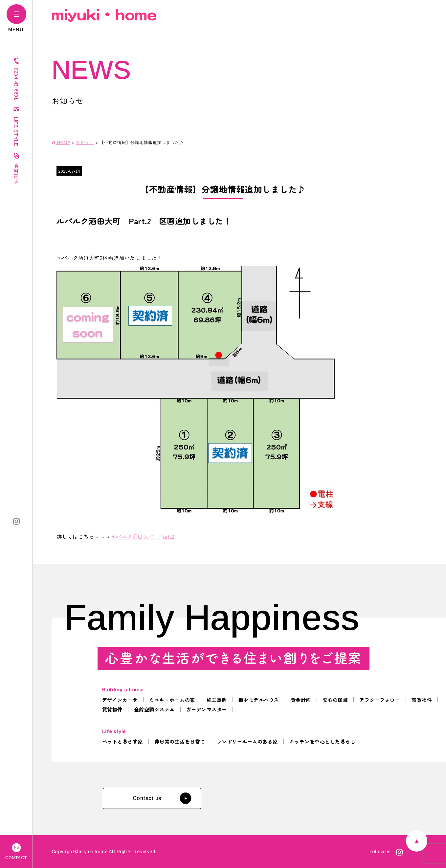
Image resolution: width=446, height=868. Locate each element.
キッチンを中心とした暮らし (323, 741)
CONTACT (16, 851)
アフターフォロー (380, 700)
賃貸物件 (112, 709)
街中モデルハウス (259, 700)
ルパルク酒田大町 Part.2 (143, 536)
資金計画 (301, 700)
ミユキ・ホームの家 (172, 700)
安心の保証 (335, 700)
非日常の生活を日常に (180, 741)
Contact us (162, 798)
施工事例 (217, 700)
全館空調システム (154, 709)
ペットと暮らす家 (123, 741)
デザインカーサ (120, 700)
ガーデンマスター (207, 709)
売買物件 (422, 700)
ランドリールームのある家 (247, 741)
